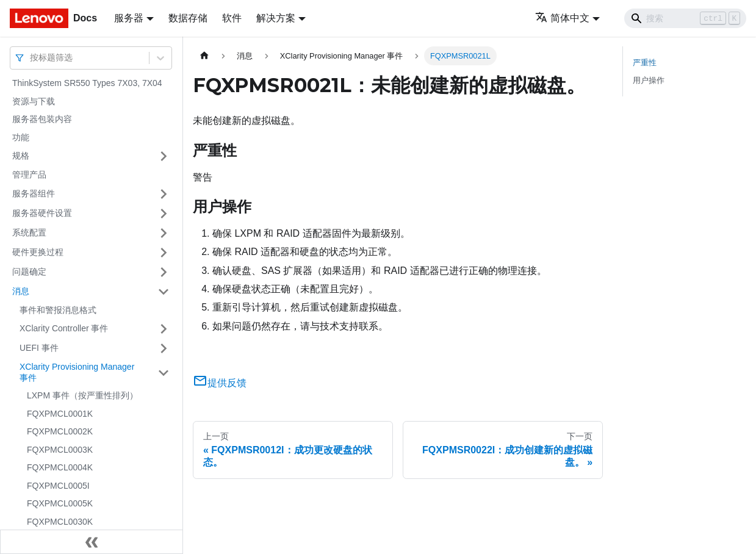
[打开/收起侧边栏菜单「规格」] (164, 156)
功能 (21, 137)
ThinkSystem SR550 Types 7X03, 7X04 (87, 83)
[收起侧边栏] (92, 542)
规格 (21, 156)
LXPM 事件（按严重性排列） (82, 395)
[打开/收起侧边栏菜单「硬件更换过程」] (164, 253)
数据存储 (188, 18)
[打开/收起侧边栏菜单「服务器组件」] (164, 194)
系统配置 (29, 232)
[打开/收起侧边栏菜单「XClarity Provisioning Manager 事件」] (164, 372)
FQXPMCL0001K (60, 414)
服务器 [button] (129, 18)
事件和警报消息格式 (58, 310)
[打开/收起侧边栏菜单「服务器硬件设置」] (164, 214)
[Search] (685, 18)
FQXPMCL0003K (60, 450)
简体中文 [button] (562, 18)
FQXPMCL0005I (58, 486)
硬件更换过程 (38, 252)
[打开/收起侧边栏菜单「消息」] (164, 292)
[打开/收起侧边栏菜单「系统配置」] (164, 233)
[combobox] (31, 58)
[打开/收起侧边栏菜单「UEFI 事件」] (164, 348)
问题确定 (29, 272)
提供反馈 (220, 383)
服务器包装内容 (42, 119)
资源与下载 (34, 101)
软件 (232, 18)
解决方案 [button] (276, 18)
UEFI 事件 (39, 348)
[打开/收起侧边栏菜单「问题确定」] (164, 272)
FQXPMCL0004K (60, 467)
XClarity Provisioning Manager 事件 (77, 372)
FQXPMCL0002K (60, 431)
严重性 (645, 63)
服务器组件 (34, 193)
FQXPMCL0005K (60, 503)
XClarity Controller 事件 (64, 328)
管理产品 (29, 174)
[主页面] (204, 56)
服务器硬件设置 (42, 213)
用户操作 (649, 80)
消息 (21, 291)
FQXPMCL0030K (60, 522)
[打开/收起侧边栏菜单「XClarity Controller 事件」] (164, 329)
